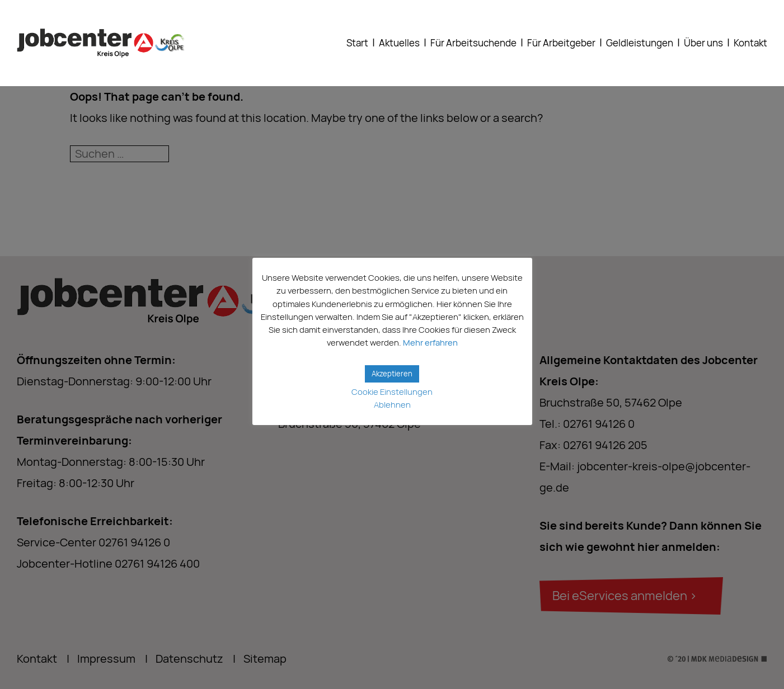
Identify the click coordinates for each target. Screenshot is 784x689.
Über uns (703, 43)
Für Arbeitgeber (561, 43)
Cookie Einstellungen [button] (392, 392)
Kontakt (750, 43)
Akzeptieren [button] (392, 374)
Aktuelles (399, 43)
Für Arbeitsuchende (473, 43)
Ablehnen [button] (392, 405)
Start (357, 43)
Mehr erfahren (430, 343)
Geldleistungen (640, 43)
